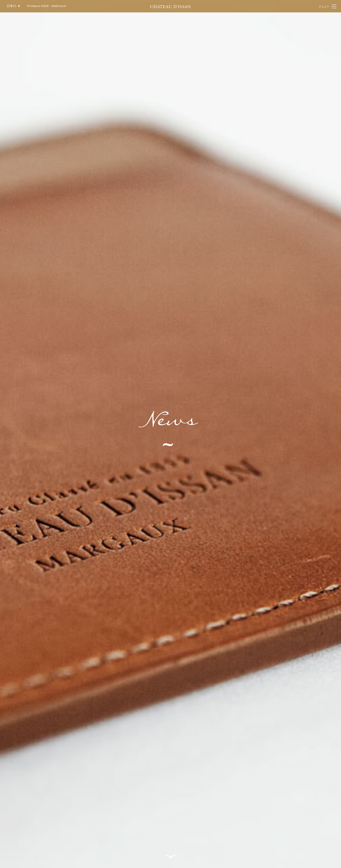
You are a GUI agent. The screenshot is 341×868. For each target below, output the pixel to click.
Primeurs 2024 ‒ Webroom (46, 6)
